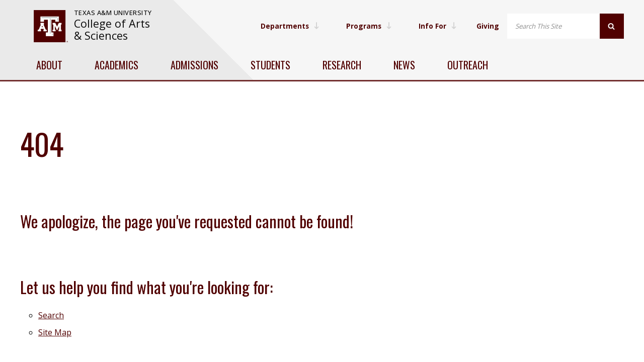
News (404, 65)
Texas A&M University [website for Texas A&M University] (113, 13)
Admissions (194, 65)
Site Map (55, 332)
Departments (288, 26)
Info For (437, 26)
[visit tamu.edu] (51, 26)
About (49, 65)
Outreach (468, 65)
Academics (116, 65)
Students (270, 65)
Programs (368, 26)
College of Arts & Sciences (112, 29)
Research (342, 65)
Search (51, 315)
